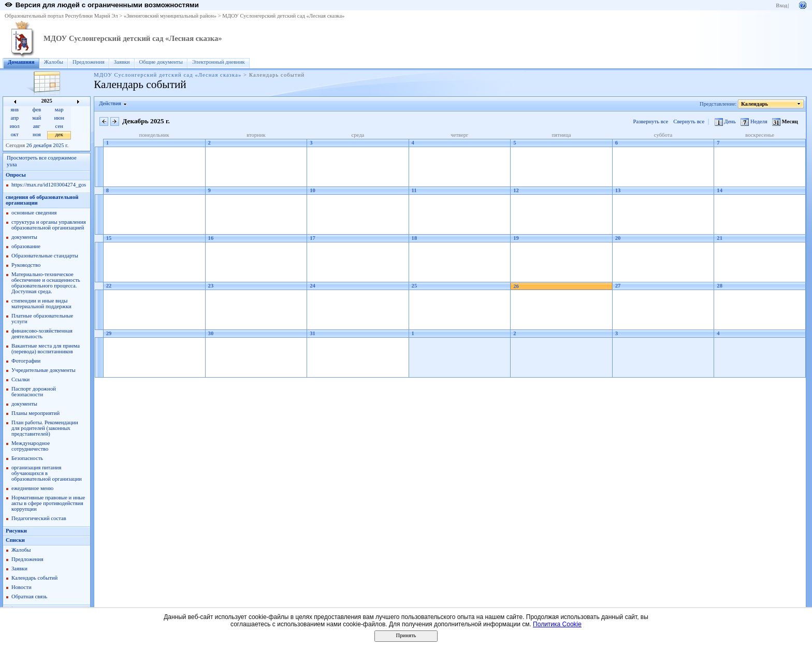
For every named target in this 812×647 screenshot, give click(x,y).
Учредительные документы (44, 370)
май (37, 118)
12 (516, 190)
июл (15, 126)
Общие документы (161, 62)
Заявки (122, 62)
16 (211, 238)
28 (720, 286)
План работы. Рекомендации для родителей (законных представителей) (45, 428)
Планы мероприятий (35, 413)
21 (720, 238)
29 (109, 333)
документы (24, 237)
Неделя (755, 121)
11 (414, 190)
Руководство (26, 265)
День (726, 121)
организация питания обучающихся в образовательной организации (47, 473)
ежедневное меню (32, 488)
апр (15, 118)
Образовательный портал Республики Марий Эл (61, 16)
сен (59, 126)
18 (415, 238)
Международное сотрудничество (31, 446)
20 (618, 238)
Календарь (755, 104)
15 (109, 238)
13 (618, 190)
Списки (15, 540)
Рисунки (16, 531)
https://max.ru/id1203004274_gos (49, 185)
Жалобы (54, 62)
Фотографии (26, 361)
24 (313, 286)
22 (109, 286)
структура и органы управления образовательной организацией (49, 225)
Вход (781, 5)
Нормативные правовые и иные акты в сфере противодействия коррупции (48, 503)
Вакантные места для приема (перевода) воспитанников (46, 349)
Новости (21, 587)
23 (211, 286)
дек (59, 134)
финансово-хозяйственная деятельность (42, 334)
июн (59, 118)
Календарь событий (34, 578)
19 (516, 238)
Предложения (89, 62)
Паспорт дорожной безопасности (34, 392)
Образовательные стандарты (45, 256)
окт (15, 134)
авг (37, 126)
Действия (110, 103)
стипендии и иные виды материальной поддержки (41, 304)
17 (313, 238)
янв (15, 110)
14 (720, 190)
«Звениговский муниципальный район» (170, 16)
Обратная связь (29, 596)
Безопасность (27, 458)
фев (37, 110)
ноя (37, 134)
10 (313, 190)
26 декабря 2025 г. (47, 145)
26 (516, 286)
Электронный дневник (219, 62)
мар (59, 110)
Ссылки (20, 379)
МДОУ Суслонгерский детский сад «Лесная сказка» (283, 16)
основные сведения (34, 213)
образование (26, 246)
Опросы (16, 175)
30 (211, 333)
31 (313, 333)
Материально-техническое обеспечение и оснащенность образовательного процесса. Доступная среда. (46, 283)
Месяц (785, 121)
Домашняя (21, 62)
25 (415, 286)
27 (618, 286)
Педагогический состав (39, 518)
